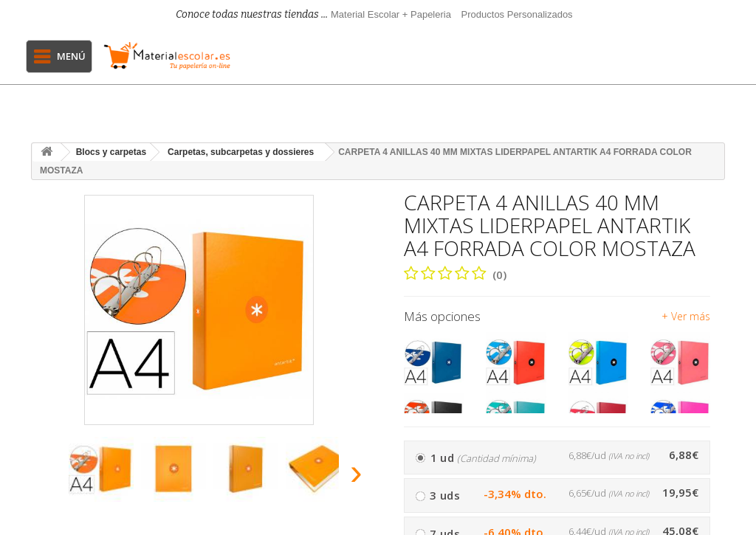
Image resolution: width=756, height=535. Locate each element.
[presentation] (45, 476)
